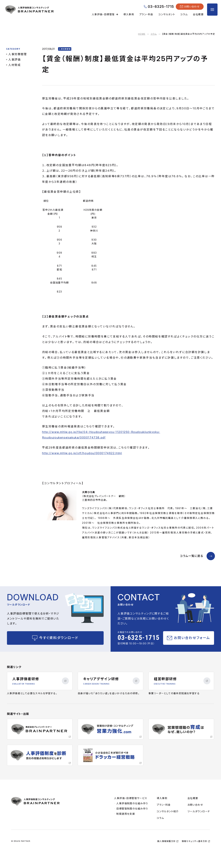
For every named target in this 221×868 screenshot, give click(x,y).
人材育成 (15, 66)
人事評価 (15, 61)
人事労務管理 (18, 56)
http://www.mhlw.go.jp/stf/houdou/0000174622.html (85, 460)
